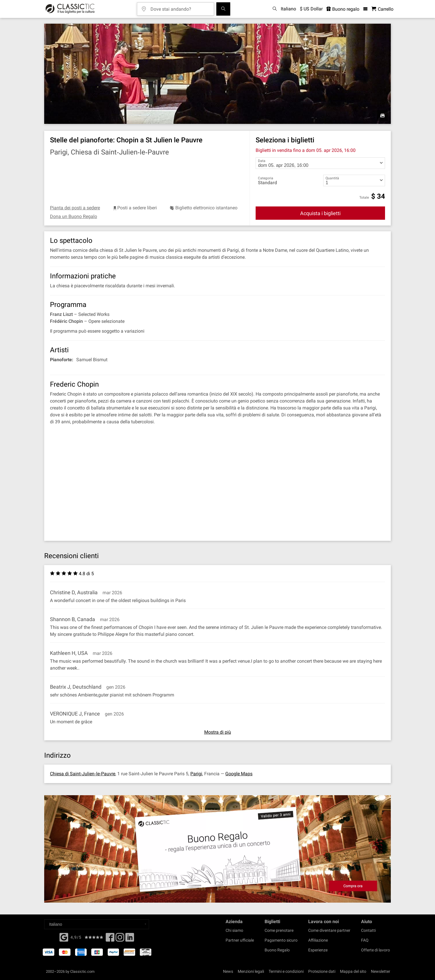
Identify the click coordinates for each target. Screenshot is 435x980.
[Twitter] (120, 939)
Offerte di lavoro (375, 950)
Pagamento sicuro (281, 940)
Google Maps (239, 774)
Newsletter (381, 971)
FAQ (365, 940)
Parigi (196, 774)
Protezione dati (322, 971)
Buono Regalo (277, 950)
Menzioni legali (251, 971)
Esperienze (318, 950)
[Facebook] (64, 937)
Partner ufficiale (240, 940)
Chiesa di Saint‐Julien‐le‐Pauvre (83, 774)
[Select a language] (97, 924)
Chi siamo (234, 930)
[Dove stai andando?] (180, 7)
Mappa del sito (353, 971)
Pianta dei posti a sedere (75, 208)
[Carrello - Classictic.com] (382, 9)
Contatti (368, 930)
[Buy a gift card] (218, 849)
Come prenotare (279, 930)
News (228, 971)
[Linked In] (130, 939)
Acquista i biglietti (320, 213)
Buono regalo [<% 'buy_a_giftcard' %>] (343, 9)
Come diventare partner (329, 930)
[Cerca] (223, 9)
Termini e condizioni (286, 971)
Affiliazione (318, 940)
